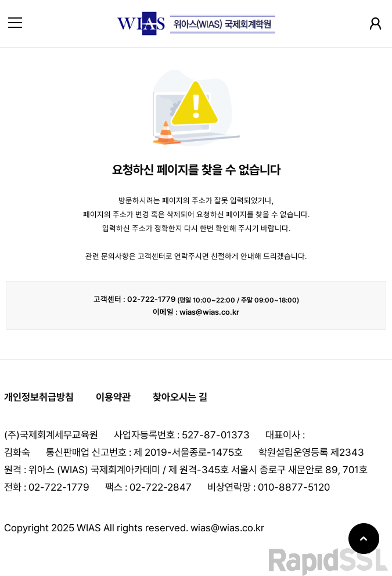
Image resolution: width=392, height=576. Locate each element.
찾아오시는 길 (180, 397)
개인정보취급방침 (39, 397)
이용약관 (113, 397)
